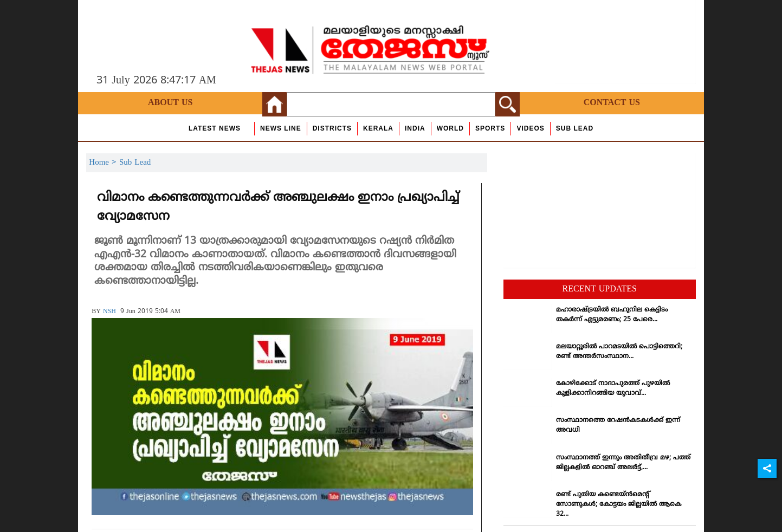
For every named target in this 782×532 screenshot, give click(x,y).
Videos (530, 128)
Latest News (215, 128)
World (450, 128)
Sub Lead (575, 128)
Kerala (378, 128)
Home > (104, 163)
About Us (170, 103)
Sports (490, 128)
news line (281, 128)
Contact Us (612, 103)
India (415, 128)
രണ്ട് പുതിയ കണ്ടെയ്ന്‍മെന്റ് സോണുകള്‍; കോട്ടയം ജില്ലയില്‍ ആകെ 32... (619, 505)
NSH (109, 312)
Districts (332, 128)
